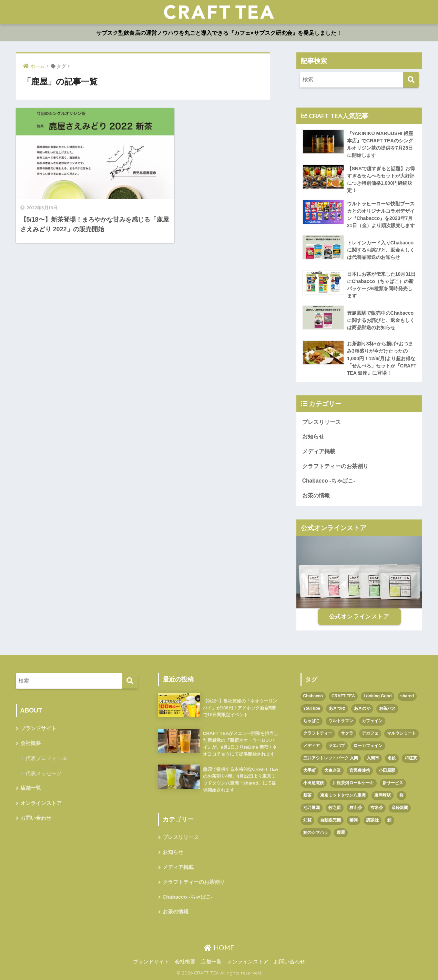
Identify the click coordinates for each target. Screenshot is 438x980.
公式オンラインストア (359, 617)
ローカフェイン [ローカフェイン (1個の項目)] (368, 746)
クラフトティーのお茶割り (335, 466)
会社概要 (31, 743)
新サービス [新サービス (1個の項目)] (393, 783)
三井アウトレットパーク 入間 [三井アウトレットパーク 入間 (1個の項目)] (331, 758)
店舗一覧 (31, 788)
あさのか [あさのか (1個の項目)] (362, 708)
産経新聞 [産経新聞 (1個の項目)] (400, 808)
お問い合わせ (36, 818)
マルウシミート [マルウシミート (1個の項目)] (401, 733)
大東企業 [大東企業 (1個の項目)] (333, 770)
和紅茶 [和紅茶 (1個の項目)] (411, 758)
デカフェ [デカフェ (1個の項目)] (370, 733)
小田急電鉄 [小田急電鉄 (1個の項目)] (314, 783)
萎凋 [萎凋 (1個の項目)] (354, 820)
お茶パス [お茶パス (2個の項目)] (387, 708)
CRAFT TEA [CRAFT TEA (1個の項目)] (343, 696)
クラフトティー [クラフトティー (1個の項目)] (318, 733)
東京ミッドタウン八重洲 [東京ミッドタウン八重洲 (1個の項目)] (343, 795)
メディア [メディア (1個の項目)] (312, 746)
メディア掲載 (319, 451)
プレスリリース (322, 422)
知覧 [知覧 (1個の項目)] (307, 820)
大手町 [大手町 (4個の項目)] (309, 770)
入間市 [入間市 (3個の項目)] (373, 758)
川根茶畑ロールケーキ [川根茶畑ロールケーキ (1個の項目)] (353, 783)
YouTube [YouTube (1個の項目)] (312, 708)
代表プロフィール (46, 758)
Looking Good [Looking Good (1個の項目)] (378, 696)
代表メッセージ (44, 773)
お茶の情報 (316, 496)
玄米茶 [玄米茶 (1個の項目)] (377, 808)
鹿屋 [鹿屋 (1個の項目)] (341, 832)
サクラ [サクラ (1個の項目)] (347, 733)
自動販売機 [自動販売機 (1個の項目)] (330, 820)
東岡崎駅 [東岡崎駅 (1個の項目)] (383, 795)
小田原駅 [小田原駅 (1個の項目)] (387, 770)
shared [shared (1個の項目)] (407, 696)
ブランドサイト (38, 728)
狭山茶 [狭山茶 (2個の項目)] (356, 808)
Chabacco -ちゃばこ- (329, 481)
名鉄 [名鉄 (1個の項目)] (392, 758)
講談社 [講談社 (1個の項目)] (373, 820)
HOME (219, 948)
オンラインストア (41, 803)
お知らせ (313, 437)
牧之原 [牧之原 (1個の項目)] (335, 808)
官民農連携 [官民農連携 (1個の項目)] (360, 770)
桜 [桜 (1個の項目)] (401, 795)
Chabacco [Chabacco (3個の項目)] (313, 696)
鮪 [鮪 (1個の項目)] (389, 820)
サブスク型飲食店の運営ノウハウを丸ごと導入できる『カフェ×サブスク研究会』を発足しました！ (219, 33)
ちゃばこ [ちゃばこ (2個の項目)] (312, 721)
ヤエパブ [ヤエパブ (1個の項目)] (337, 746)
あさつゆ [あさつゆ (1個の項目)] (337, 708)
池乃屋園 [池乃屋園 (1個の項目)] (312, 808)
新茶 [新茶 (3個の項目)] (307, 795)
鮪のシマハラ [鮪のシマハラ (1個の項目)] (316, 832)
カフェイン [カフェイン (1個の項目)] (372, 721)
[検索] (411, 80)
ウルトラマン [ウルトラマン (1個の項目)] (341, 721)
